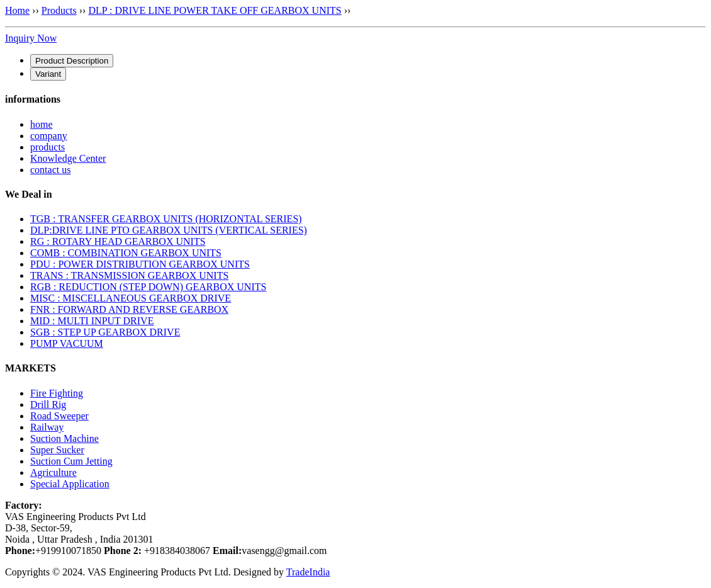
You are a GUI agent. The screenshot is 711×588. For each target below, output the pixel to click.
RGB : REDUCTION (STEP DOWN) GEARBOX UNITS (148, 287)
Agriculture (53, 472)
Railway (47, 427)
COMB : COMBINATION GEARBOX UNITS (126, 253)
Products (59, 10)
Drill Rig (48, 404)
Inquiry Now (31, 38)
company (49, 136)
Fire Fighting (57, 393)
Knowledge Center (68, 158)
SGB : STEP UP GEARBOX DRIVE (105, 332)
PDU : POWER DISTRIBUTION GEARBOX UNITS (140, 264)
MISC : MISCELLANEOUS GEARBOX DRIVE (131, 298)
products (48, 147)
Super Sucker (57, 450)
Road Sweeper (59, 416)
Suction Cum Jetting (71, 461)
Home (17, 10)
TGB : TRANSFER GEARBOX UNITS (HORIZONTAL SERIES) (166, 219)
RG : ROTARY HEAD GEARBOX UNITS (118, 241)
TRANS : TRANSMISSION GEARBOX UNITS (129, 275)
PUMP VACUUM (67, 343)
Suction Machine (64, 438)
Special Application (70, 484)
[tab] (72, 61)
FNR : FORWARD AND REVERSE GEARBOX (129, 309)
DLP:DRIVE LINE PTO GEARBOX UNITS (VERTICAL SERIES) (169, 230)
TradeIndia (308, 572)
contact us (50, 170)
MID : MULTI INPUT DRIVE (92, 321)
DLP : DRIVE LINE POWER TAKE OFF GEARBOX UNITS (215, 10)
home (42, 124)
